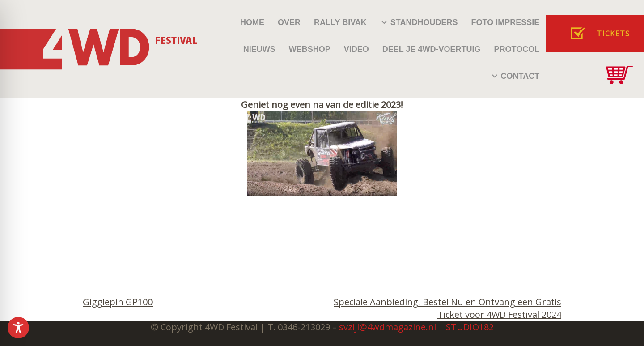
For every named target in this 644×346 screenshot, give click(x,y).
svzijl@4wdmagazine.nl (388, 327)
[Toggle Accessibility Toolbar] (18, 328)
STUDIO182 (470, 327)
